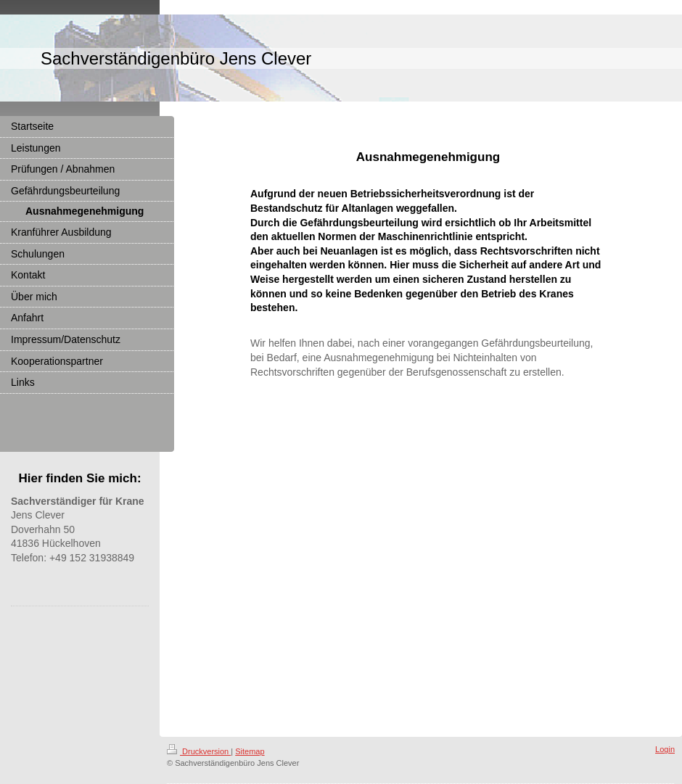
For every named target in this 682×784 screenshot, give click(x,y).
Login (665, 749)
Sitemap (250, 751)
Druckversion (199, 751)
